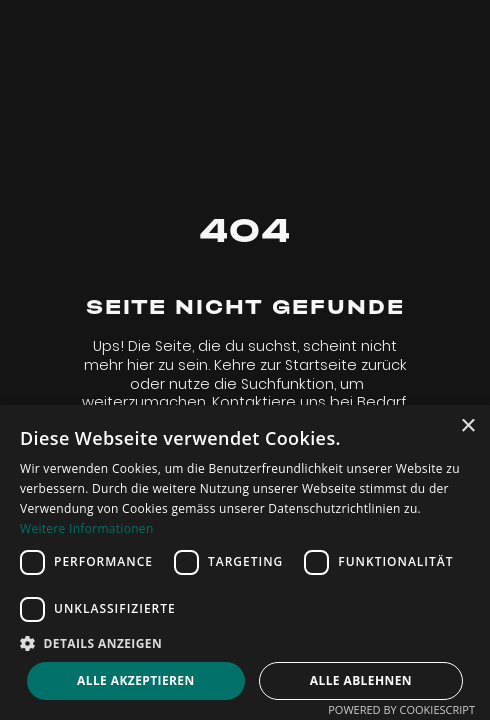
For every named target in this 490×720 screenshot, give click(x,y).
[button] (245, 643)
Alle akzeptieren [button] (136, 680)
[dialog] (245, 562)
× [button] (467, 426)
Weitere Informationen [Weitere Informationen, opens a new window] (87, 528)
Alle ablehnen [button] (361, 680)
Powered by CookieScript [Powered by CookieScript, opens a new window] (401, 709)
